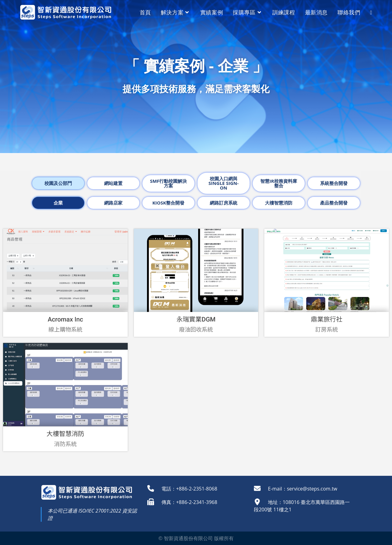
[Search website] (371, 12)
